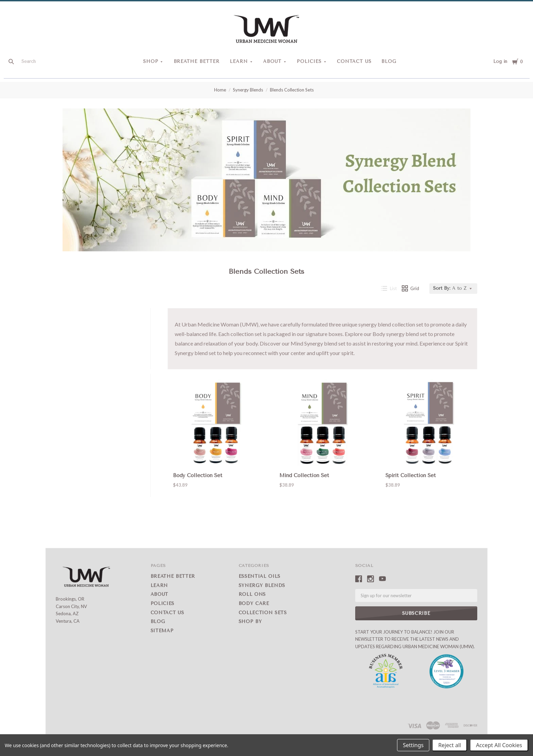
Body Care (254, 603)
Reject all (450, 745)
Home (220, 90)
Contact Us (354, 61)
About (272, 61)
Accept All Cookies (499, 745)
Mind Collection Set (304, 475)
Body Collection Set (198, 475)
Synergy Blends (248, 90)
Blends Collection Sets (292, 90)
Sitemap (162, 631)
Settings (413, 745)
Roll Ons (252, 594)
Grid (411, 288)
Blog (389, 61)
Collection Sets (263, 613)
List (389, 288)
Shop (151, 61)
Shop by (250, 621)
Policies (309, 61)
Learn (239, 61)
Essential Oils (260, 576)
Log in (500, 61)
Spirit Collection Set (411, 475)
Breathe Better (197, 61)
